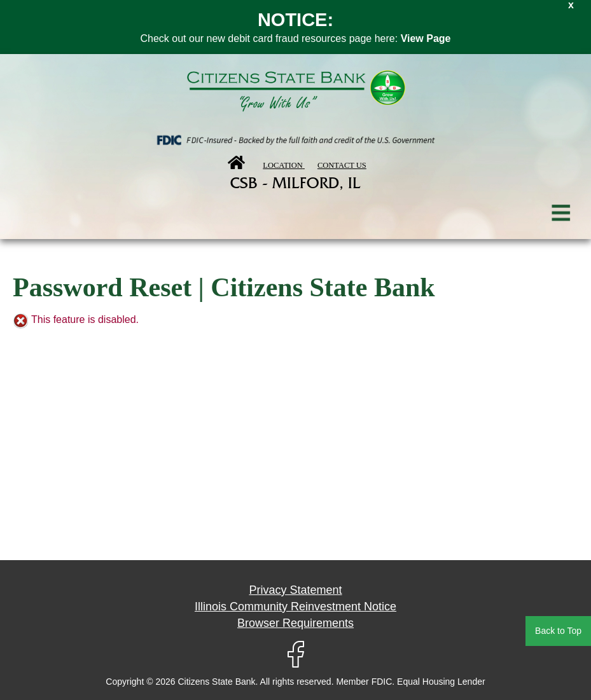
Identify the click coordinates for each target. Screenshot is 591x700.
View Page (426, 38)
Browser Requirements (295, 623)
